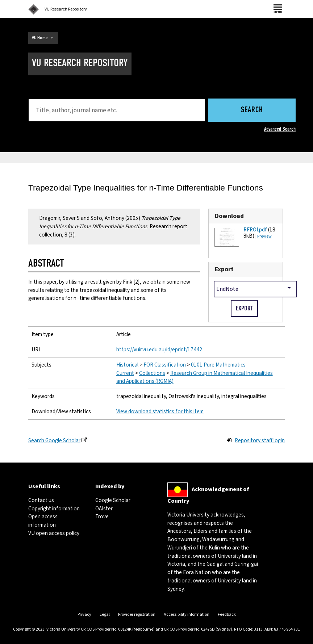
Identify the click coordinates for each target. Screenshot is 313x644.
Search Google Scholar (54, 440)
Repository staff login (260, 440)
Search (252, 110)
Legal (105, 614)
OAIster (104, 509)
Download (229, 216)
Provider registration (137, 614)
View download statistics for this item (160, 411)
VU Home (40, 38)
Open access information (43, 521)
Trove (102, 517)
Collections (152, 373)
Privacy (84, 614)
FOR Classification (165, 365)
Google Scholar (113, 500)
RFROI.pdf (255, 230)
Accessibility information (187, 614)
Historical (127, 365)
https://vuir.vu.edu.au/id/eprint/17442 (159, 350)
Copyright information (54, 509)
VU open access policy (54, 533)
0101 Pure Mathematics (218, 365)
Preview (264, 236)
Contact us (41, 500)
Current (125, 373)
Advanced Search (280, 129)
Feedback (227, 614)
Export (224, 269)
